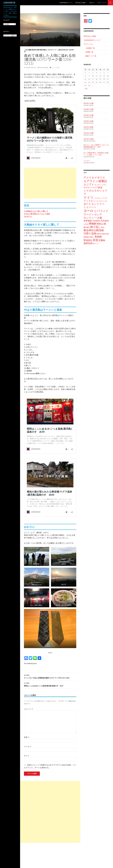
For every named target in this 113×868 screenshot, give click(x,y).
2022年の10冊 (89, 115)
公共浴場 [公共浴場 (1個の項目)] (86, 224)
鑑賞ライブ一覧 (91, 56)
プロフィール (101, 3)
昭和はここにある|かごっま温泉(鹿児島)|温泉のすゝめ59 (50, 684)
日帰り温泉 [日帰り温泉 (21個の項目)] (90, 233)
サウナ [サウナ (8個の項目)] (87, 187)
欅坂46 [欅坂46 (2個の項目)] (99, 234)
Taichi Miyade (44, 67)
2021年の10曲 (89, 139)
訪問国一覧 (89, 52)
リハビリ (87, 161)
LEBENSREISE (9, 3)
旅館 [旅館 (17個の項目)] (102, 230)
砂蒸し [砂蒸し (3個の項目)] (92, 237)
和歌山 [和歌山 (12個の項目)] (100, 224)
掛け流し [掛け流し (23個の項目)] (95, 227)
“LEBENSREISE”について (66, 3)
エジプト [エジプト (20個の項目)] (89, 184)
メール (28, 746)
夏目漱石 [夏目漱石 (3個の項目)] (87, 227)
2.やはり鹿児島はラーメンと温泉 (37, 214)
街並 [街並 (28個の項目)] (95, 240)
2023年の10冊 (89, 103)
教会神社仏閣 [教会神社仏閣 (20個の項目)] (91, 230)
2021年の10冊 (89, 133)
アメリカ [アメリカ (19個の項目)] (89, 178)
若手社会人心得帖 (80, 3)
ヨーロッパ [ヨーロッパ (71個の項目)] (92, 211)
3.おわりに (28, 216)
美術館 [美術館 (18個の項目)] (98, 237)
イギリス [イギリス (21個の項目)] (100, 177)
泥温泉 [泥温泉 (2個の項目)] (104, 234)
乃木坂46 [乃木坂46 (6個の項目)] (96, 221)
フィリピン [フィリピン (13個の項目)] (90, 201)
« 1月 (86, 89)
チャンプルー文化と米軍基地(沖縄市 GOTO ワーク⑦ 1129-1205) (50, 676)
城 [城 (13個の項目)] (105, 224)
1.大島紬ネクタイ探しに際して (36, 211)
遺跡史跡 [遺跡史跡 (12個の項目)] (88, 243)
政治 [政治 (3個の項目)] (103, 227)
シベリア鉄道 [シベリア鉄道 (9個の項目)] (96, 187)
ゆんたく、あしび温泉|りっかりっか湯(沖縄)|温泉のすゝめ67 (96, 146)
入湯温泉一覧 (90, 48)
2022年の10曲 (89, 121)
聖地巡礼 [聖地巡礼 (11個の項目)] (88, 240)
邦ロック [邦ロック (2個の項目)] (96, 243)
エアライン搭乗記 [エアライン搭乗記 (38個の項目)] (95, 181)
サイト (27, 756)
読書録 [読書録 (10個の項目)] (102, 240)
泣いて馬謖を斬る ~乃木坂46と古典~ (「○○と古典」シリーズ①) (96, 154)
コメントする (55, 67)
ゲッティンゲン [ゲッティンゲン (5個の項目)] (101, 185)
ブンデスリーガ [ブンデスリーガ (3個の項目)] (101, 201)
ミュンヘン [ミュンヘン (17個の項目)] (90, 207)
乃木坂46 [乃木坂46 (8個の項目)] (105, 221)
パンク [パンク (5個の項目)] (105, 198)
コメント (29, 709)
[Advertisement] (50, 183)
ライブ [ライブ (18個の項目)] (104, 211)
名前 (27, 737)
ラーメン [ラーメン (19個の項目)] (89, 214)
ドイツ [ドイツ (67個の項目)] (89, 197)
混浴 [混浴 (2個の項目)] (107, 234)
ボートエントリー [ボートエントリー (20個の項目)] (94, 204)
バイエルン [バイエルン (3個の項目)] (98, 198)
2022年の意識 (88, 127)
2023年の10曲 (89, 109)
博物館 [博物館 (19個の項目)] (93, 224)
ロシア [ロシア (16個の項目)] (98, 214)
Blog (91, 3)
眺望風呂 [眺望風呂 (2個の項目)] (86, 237)
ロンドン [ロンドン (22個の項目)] (89, 218)
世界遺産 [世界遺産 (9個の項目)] (88, 221)
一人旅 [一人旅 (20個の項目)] (98, 218)
